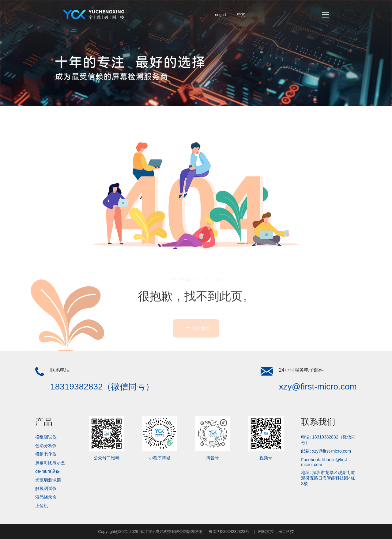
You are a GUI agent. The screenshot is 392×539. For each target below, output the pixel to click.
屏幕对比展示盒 (50, 463)
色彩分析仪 (46, 446)
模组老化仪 (46, 454)
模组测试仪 (46, 437)
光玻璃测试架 (48, 480)
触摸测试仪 (46, 488)
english (221, 15)
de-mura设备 (47, 471)
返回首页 (198, 349)
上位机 (42, 506)
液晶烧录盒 (46, 497)
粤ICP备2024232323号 (229, 531)
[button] (196, 103)
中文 (241, 15)
